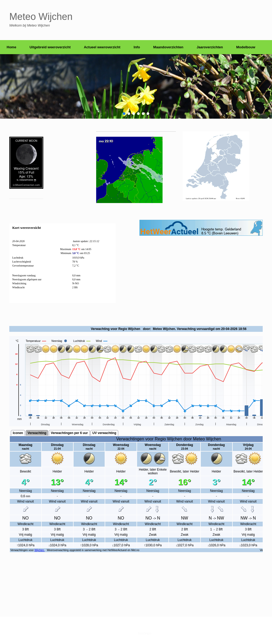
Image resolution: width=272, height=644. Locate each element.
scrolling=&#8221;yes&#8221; (136, 448)
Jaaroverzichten (210, 47)
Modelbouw (246, 47)
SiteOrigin (145, 633)
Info (137, 47)
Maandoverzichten (168, 47)
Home (11, 47)
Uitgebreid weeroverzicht (50, 47)
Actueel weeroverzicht (102, 47)
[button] (124, 114)
